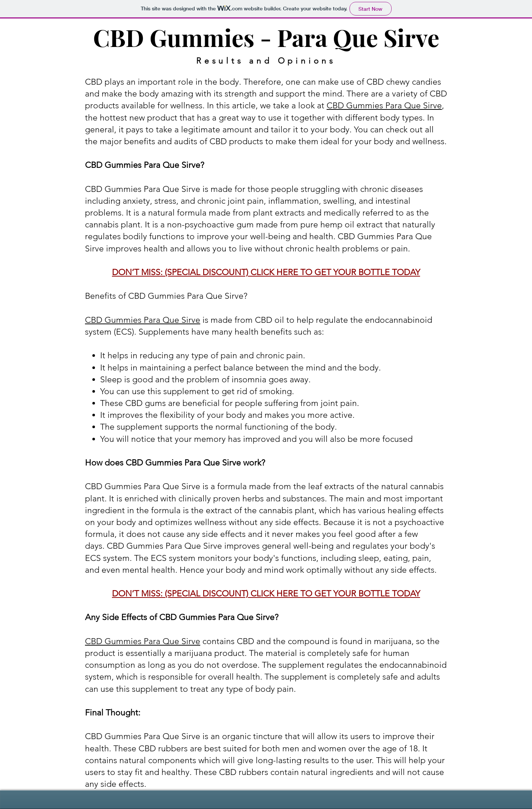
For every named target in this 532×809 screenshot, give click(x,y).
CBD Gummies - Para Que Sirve (266, 37)
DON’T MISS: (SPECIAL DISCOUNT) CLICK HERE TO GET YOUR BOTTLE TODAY (266, 272)
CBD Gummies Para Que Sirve (384, 106)
